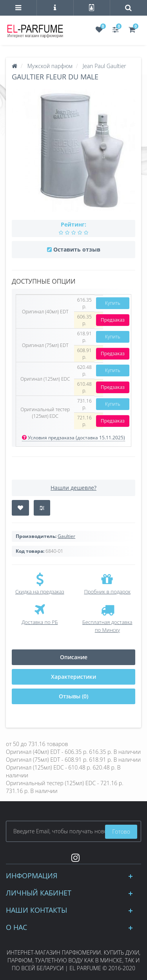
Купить (113, 303)
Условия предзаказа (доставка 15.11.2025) (73, 438)
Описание (74, 657)
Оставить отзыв (77, 249)
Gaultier (66, 536)
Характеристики (73, 677)
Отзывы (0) (73, 696)
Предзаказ (113, 320)
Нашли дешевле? (73, 488)
